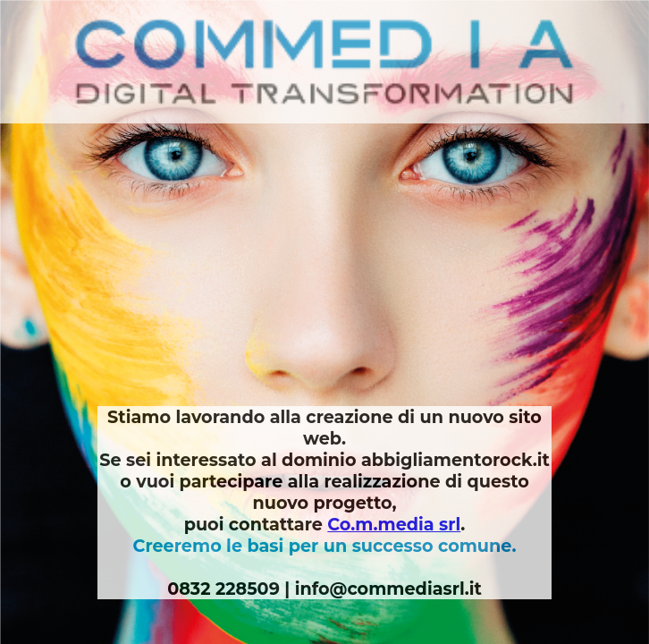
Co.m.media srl (394, 524)
